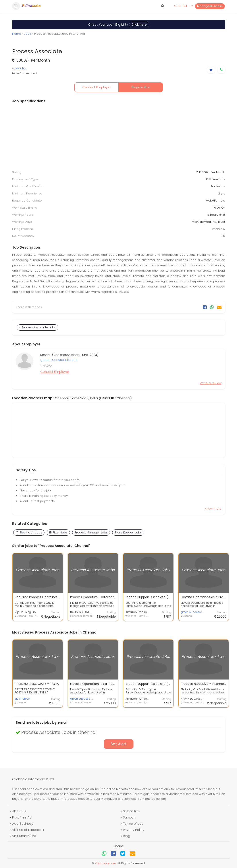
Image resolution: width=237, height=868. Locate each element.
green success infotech (59, 360)
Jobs (28, 34)
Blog (127, 836)
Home (17, 34)
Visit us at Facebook (28, 830)
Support (129, 817)
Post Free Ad (22, 817)
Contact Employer (96, 87)
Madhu (21, 68)
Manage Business (210, 6)
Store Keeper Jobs (128, 532)
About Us (19, 811)
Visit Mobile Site (24, 836)
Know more (213, 509)
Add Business (23, 824)
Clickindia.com (106, 863)
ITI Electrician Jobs (29, 532)
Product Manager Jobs (91, 532)
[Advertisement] (119, 137)
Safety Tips (131, 811)
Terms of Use (133, 824)
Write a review (211, 383)
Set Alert (119, 744)
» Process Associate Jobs (38, 327)
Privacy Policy (134, 830)
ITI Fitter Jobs (58, 532)
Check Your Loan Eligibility (119, 25)
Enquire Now (141, 87)
